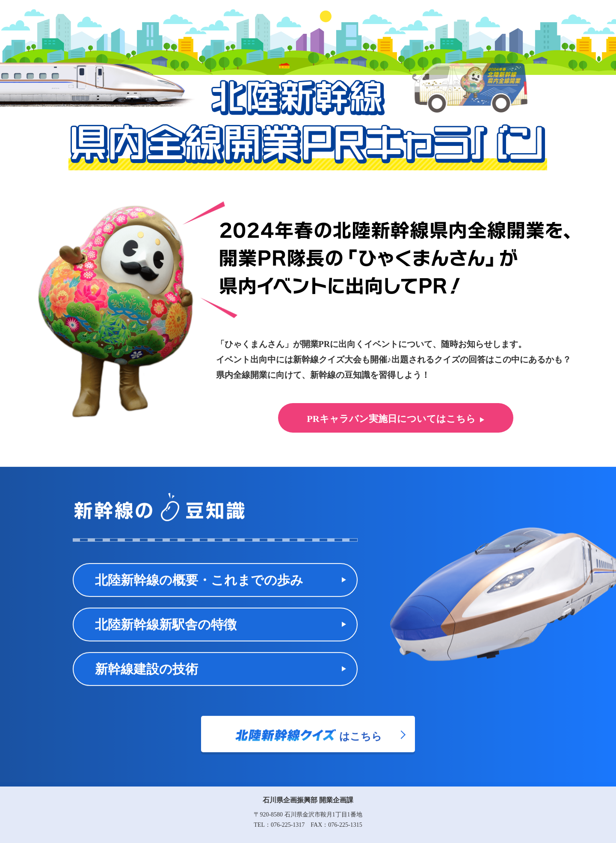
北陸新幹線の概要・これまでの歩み (199, 589)
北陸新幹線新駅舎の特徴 (166, 634)
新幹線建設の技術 (147, 678)
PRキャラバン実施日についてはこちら (391, 419)
